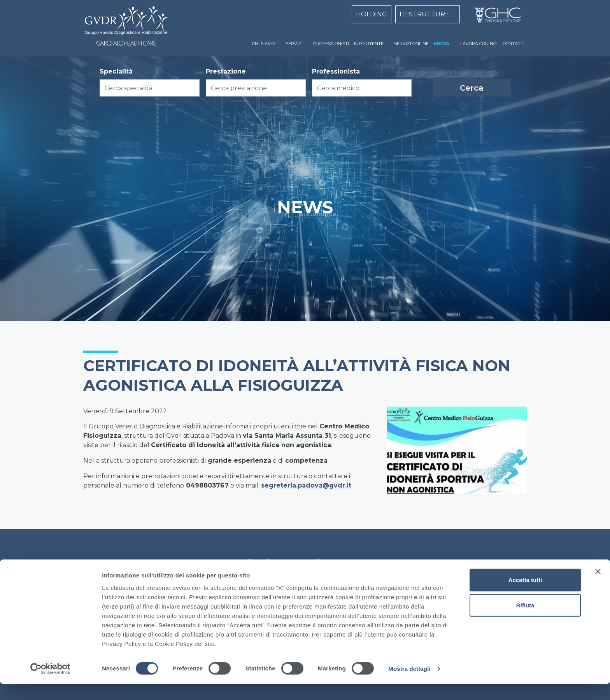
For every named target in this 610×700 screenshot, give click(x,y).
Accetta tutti (525, 596)
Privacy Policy (305, 562)
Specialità (116, 71)
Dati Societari (353, 562)
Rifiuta (525, 621)
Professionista (336, 71)
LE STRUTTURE (424, 14)
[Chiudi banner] (598, 587)
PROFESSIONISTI (331, 44)
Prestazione (226, 71)
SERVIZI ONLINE (411, 44)
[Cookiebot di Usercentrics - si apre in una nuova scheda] (50, 685)
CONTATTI (514, 44)
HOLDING (372, 14)
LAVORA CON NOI (479, 44)
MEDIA (442, 44)
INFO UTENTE (369, 44)
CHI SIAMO (263, 44)
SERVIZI (294, 44)
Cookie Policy (257, 562)
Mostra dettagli (409, 685)
